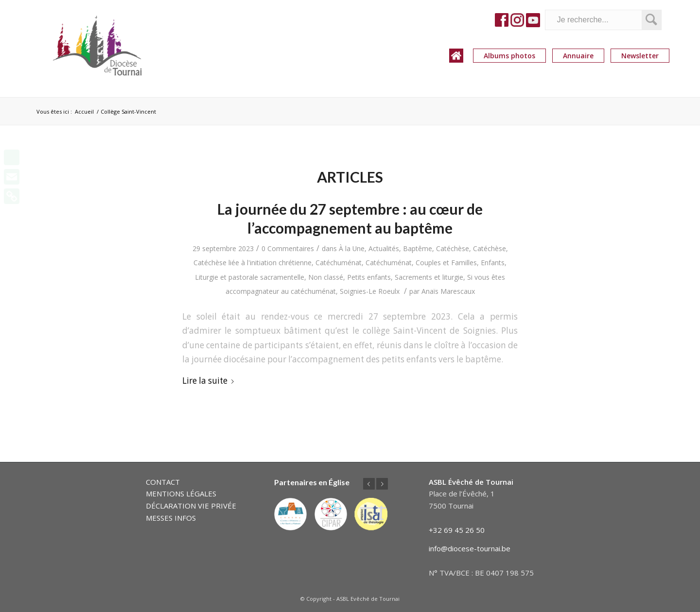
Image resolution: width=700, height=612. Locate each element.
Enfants (493, 263)
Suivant (382, 484)
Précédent (369, 484)
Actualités (384, 248)
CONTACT (163, 482)
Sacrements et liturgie (429, 277)
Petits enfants (369, 277)
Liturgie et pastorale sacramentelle (250, 277)
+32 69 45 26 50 (457, 530)
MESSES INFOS (171, 518)
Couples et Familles (446, 263)
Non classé (326, 277)
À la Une (352, 248)
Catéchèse (453, 248)
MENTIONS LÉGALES (181, 493)
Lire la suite (210, 381)
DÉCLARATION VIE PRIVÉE (191, 506)
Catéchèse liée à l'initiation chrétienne (253, 263)
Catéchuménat (339, 263)
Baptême (418, 248)
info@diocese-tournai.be (470, 548)
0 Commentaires (288, 248)
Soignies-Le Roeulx (370, 291)
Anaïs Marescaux (448, 291)
